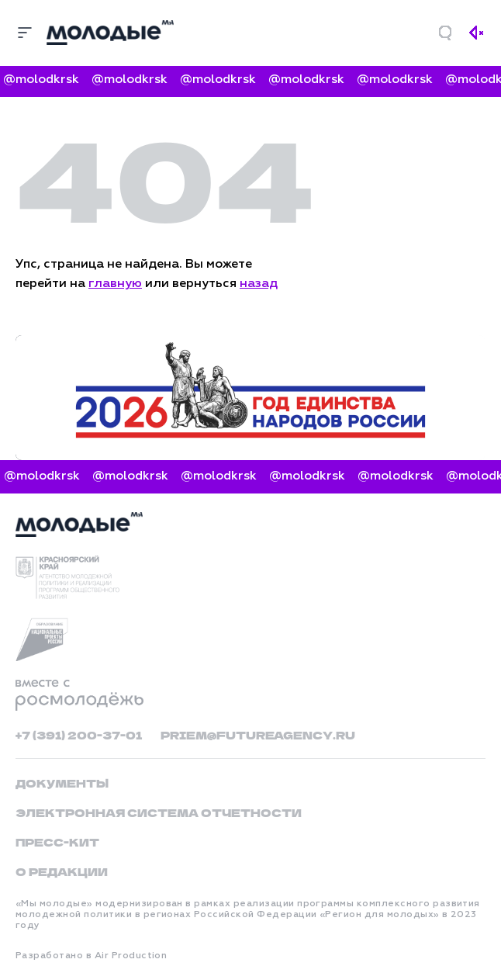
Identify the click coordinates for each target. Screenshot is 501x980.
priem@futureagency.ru (258, 735)
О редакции (62, 871)
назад (259, 284)
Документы (62, 783)
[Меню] (25, 33)
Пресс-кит (57, 842)
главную (115, 284)
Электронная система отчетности (159, 812)
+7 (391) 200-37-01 (79, 735)
